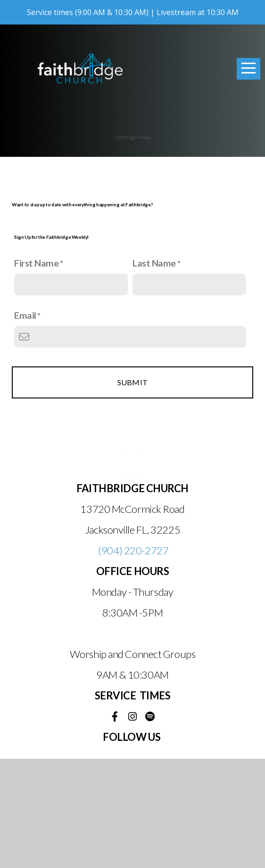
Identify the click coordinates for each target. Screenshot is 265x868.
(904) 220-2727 (133, 660)
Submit (133, 491)
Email (25, 424)
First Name (37, 372)
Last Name (154, 372)
